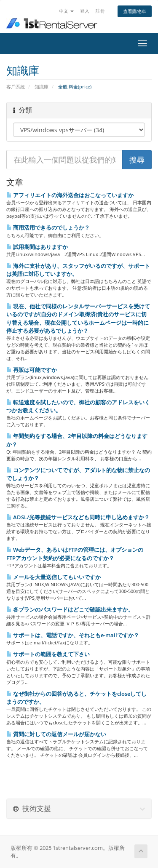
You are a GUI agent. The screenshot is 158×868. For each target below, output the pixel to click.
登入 (85, 11)
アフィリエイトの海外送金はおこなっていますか (70, 195)
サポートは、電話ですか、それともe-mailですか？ (73, 635)
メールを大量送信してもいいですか (54, 577)
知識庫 (42, 87)
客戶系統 (16, 87)
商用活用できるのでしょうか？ (48, 227)
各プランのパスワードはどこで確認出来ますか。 (70, 609)
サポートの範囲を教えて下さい (48, 654)
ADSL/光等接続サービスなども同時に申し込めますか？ (78, 517)
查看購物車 (135, 11)
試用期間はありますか (37, 247)
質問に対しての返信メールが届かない (56, 734)
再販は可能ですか (32, 370)
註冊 (100, 11)
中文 (66, 11)
